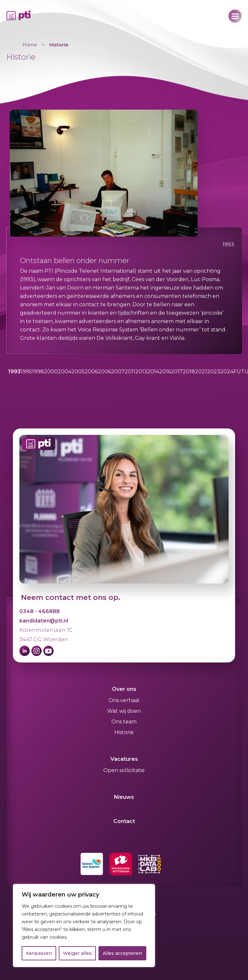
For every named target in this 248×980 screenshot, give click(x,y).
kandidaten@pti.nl (44, 621)
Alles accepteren (122, 953)
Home (30, 45)
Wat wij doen (124, 711)
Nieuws (124, 797)
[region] (84, 926)
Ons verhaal (124, 700)
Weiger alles (77, 953)
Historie (59, 45)
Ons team (124, 722)
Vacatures (124, 759)
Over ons (124, 689)
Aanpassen (39, 953)
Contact (124, 821)
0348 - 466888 (40, 611)
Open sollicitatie (124, 770)
